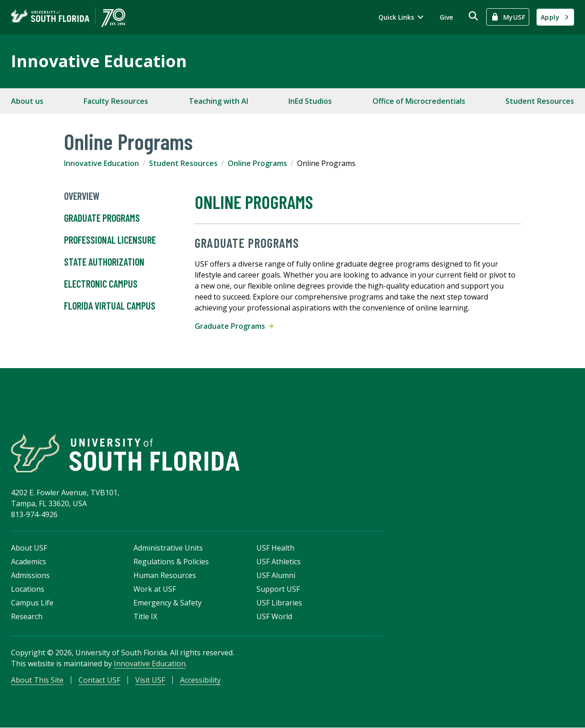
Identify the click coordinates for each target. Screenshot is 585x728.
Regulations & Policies (171, 562)
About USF (29, 548)
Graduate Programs (102, 218)
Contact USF (99, 680)
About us (27, 101)
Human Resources (165, 576)
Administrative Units (168, 548)
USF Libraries (279, 603)
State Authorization (104, 262)
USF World (274, 617)
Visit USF (150, 680)
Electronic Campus (101, 284)
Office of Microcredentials (419, 101)
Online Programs (257, 163)
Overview (82, 196)
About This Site (37, 680)
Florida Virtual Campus (110, 306)
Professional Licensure (110, 240)
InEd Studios (310, 101)
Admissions (30, 576)
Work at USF (155, 589)
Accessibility (200, 680)
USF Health (275, 548)
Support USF (278, 589)
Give (446, 17)
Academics (29, 562)
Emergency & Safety (168, 603)
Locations (28, 589)
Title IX (145, 617)
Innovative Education (99, 61)
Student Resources (540, 101)
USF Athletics (279, 562)
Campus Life (32, 603)
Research (27, 617)
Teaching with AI (218, 101)
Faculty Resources (116, 101)
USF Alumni (276, 576)
